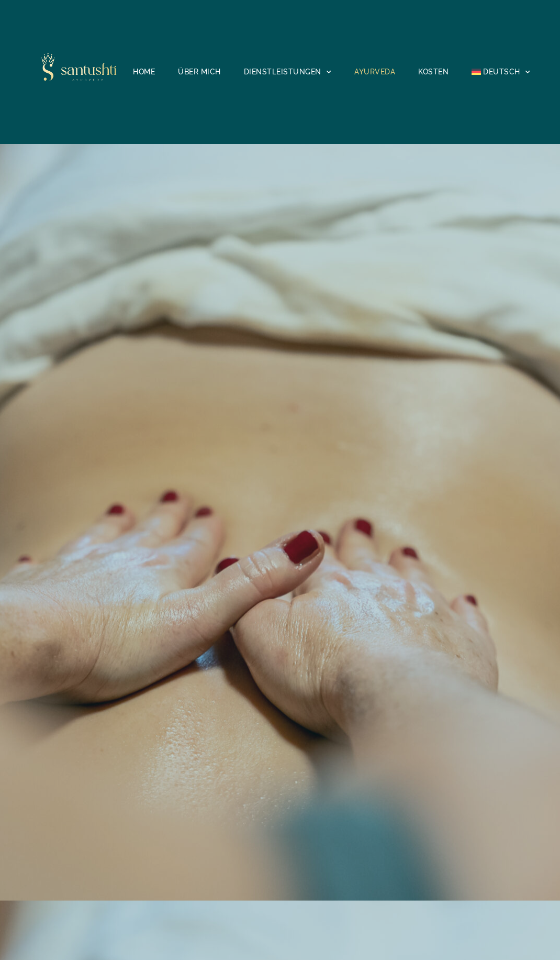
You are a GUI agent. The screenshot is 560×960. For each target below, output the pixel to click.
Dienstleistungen (288, 72)
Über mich (199, 72)
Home (144, 72)
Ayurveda (375, 72)
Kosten (433, 72)
